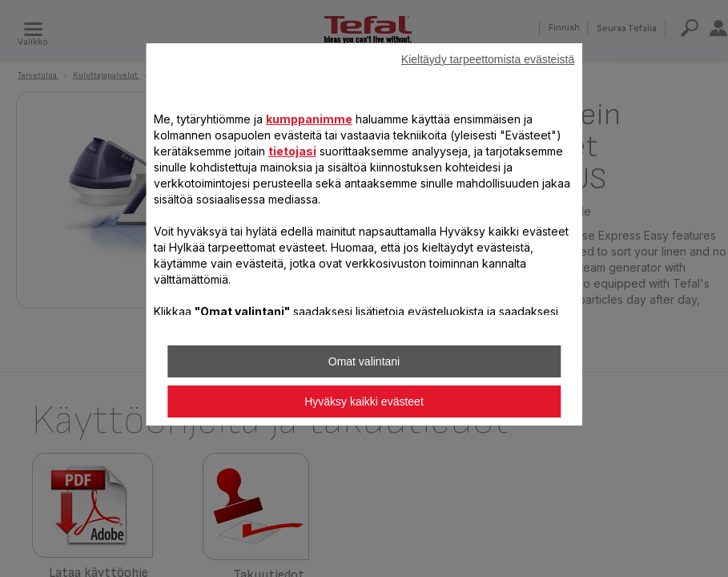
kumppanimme (309, 119)
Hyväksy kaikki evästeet (364, 401)
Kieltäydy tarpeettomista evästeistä (488, 59)
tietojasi (292, 151)
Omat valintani (364, 361)
